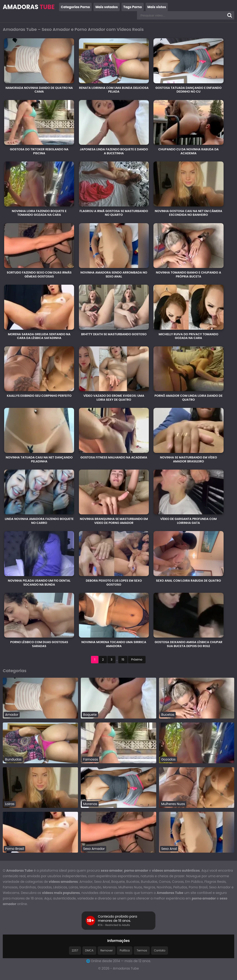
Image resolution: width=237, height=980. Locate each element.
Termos (142, 950)
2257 (75, 950)
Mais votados (106, 7)
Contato (160, 950)
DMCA (89, 950)
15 (123, 659)
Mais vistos (157, 7)
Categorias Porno (75, 7)
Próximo (137, 659)
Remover (107, 950)
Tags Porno (133, 7)
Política (125, 950)
